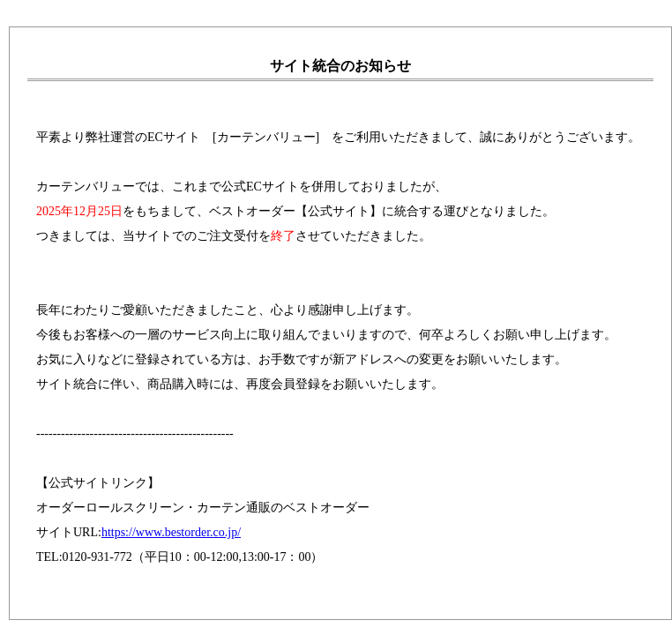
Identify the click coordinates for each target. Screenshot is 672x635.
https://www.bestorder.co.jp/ (171, 532)
